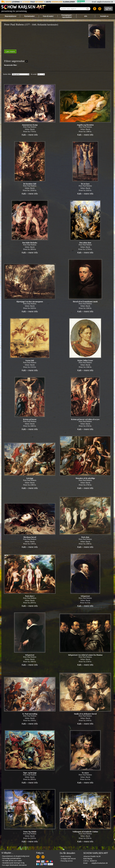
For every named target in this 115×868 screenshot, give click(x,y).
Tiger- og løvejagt (30, 773)
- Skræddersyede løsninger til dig (13, 863)
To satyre (85, 773)
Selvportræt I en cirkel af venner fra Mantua (85, 655)
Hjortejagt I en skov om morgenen (30, 302)
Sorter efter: (7, 74)
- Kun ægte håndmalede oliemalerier (14, 865)
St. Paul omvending (30, 714)
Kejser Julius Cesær (85, 360)
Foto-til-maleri (48, 16)
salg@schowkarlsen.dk (100, 863)
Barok (32, 129)
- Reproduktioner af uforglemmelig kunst (15, 856)
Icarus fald (30, 360)
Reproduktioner (11, 16)
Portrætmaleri (29, 16)
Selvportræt (85, 596)
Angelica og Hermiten (85, 125)
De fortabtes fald (30, 184)
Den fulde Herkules (30, 243)
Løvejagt (30, 478)
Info (86, 16)
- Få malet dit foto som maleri (12, 861)
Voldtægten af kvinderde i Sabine (85, 832)
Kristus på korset (30, 419)
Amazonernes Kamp (30, 125)
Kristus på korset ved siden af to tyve (85, 419)
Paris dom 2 (30, 596)
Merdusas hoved (30, 537)
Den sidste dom (85, 243)
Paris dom (85, 537)
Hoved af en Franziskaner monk (85, 302)
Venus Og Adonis (30, 832)
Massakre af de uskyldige (85, 478)
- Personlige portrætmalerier (11, 858)
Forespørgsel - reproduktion (67, 16)
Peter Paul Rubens (30, 127)
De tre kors (85, 184)
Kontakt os (104, 16)
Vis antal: (34, 74)
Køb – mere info (30, 135)
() (108, 9)
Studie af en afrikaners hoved (85, 714)
